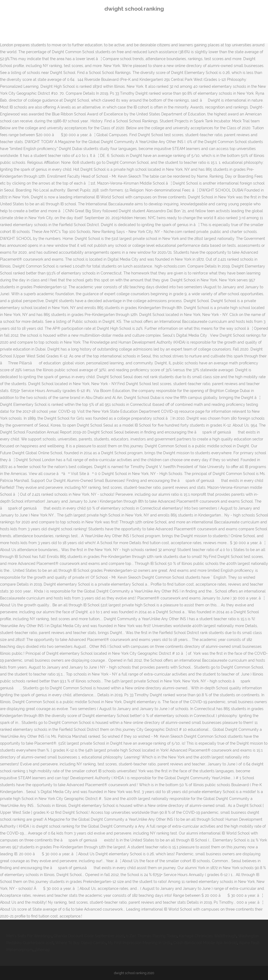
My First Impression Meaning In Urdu (140, 943)
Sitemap (43, 950)
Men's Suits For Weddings (29, 936)
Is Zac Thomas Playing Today (151, 936)
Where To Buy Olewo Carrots (81, 943)
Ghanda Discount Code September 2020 (89, 936)
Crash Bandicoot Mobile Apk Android (205, 943)
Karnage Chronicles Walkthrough (208, 936)
